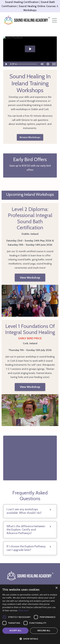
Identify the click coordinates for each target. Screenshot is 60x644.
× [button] (56, 588)
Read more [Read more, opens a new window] (24, 611)
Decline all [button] (44, 630)
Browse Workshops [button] (30, 137)
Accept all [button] (16, 630)
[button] (30, 639)
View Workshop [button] (30, 278)
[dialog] (30, 614)
